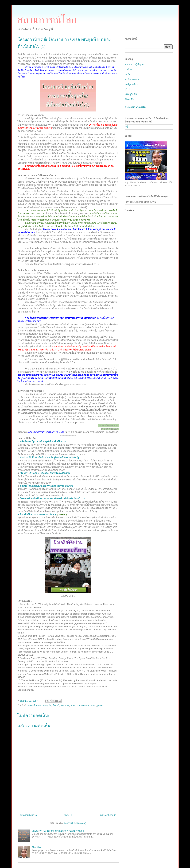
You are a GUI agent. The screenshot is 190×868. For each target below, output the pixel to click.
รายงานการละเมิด (135, 107)
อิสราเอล (65, 706)
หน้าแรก (68, 815)
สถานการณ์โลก (47, 20)
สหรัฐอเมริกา (131, 84)
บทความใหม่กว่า (28, 815)
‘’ (45, 473)
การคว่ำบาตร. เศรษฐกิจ (40, 706)
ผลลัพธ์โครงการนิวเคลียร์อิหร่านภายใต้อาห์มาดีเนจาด (47, 486)
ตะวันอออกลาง (132, 79)
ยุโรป (127, 89)
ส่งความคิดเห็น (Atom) (75, 823)
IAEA (73, 706)
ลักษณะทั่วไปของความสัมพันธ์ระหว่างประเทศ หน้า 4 (58, 831)
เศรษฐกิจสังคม (132, 94)
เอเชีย (128, 74)
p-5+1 (100, 706)
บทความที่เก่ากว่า (107, 815)
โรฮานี (56, 706)
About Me (37, 847)
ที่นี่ (126, 127)
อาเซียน (129, 69)
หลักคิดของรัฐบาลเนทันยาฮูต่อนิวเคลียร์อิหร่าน (43, 441)
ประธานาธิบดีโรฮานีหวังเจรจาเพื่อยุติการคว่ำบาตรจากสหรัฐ (50, 457)
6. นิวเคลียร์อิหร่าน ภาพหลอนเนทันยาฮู (37, 514)
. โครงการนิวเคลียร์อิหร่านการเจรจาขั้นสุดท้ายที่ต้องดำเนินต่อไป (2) (52, 499)
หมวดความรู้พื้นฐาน (135, 64)
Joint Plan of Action (87, 706)
